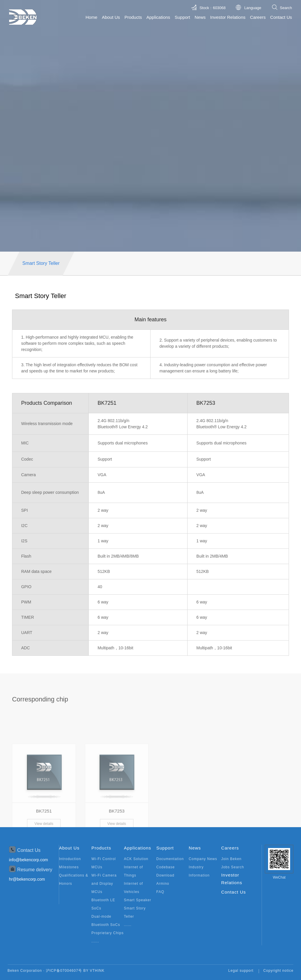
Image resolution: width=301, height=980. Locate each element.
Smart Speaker (137, 900)
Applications (158, 17)
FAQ (160, 892)
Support (182, 17)
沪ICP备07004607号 (64, 971)
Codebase (166, 867)
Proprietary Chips (108, 933)
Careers (258, 17)
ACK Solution (136, 859)
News (200, 17)
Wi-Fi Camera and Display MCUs (104, 884)
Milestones (69, 867)
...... (95, 941)
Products (133, 17)
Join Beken (231, 859)
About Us (111, 17)
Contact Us (281, 17)
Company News (203, 859)
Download (165, 875)
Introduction (70, 859)
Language (253, 8)
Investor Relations (228, 17)
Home (91, 17)
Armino (163, 884)
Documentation (170, 859)
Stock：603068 (213, 8)
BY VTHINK (94, 971)
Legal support (241, 971)
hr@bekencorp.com (27, 879)
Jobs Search (233, 867)
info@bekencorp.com (29, 860)
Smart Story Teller (41, 263)
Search (286, 8)
